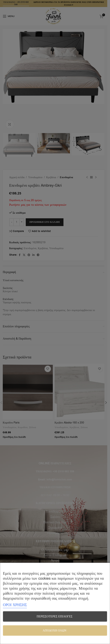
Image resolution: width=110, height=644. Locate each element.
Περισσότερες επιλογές (55, 616)
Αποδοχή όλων (55, 631)
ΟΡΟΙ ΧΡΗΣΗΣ (15, 605)
